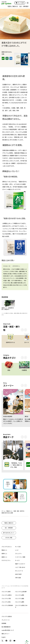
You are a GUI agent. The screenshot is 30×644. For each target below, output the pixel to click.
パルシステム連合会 (7, 616)
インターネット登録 (20, 557)
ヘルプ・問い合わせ (20, 567)
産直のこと (4, 557)
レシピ (17, 550)
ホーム (3, 511)
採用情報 (4, 623)
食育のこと (4, 554)
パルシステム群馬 (20, 595)
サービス (17, 560)
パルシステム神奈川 (7, 595)
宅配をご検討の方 (13, 6)
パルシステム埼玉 (6, 602)
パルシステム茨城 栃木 (7, 605)
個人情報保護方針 (6, 627)
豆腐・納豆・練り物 (19, 511)
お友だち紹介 (18, 574)
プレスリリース (6, 620)
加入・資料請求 (24, 6)
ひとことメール (19, 571)
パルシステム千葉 (6, 599)
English (4, 637)
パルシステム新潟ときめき (21, 606)
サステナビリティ (6, 560)
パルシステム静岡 (20, 602)
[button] (26, 330)
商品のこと (9, 511)
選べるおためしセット (9, 533)
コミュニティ (18, 554)
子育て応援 (18, 578)
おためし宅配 (9, 538)
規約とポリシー (6, 634)
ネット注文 (20, 3)
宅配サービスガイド (20, 564)
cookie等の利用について (8, 630)
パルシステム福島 (20, 599)
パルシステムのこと (7, 547)
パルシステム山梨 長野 (21, 592)
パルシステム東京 (6, 592)
